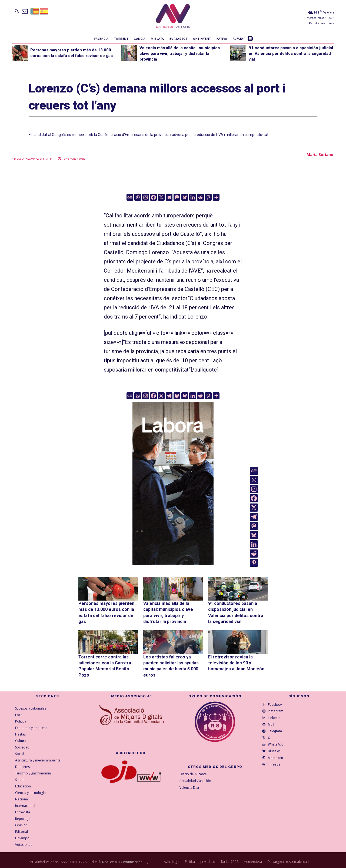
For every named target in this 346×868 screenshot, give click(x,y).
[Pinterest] (208, 197)
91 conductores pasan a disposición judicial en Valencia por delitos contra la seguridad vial (291, 54)
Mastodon (277, 764)
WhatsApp (277, 746)
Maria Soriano (320, 155)
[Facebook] (153, 197)
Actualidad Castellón (195, 769)
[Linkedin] (193, 197)
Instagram (277, 703)
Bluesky (276, 755)
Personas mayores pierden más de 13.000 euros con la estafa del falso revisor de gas (108, 608)
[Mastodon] (177, 197)
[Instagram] (146, 197)
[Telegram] (169, 197)
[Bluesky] (185, 197)
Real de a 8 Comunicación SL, (125, 851)
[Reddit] (200, 197)
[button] (17, 11)
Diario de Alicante (193, 763)
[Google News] (130, 197)
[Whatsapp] (138, 197)
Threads (276, 772)
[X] (161, 197)
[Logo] (173, 17)
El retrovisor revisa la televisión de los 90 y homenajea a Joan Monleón (237, 659)
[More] (216, 197)
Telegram (277, 729)
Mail (273, 720)
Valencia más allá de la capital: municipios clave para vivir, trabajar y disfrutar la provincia (180, 54)
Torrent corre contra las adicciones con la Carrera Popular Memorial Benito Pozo (106, 659)
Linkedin (276, 712)
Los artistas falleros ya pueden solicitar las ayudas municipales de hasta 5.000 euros (172, 659)
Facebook (277, 694)
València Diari (190, 776)
